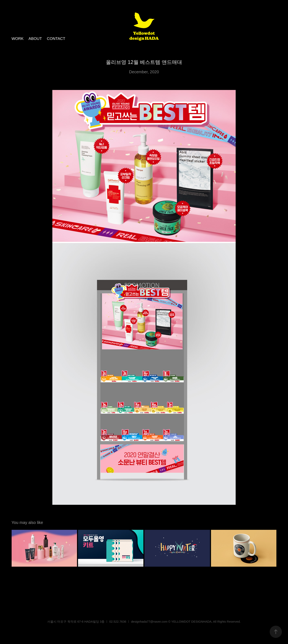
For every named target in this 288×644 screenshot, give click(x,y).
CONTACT (56, 39)
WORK (18, 39)
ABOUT (35, 39)
